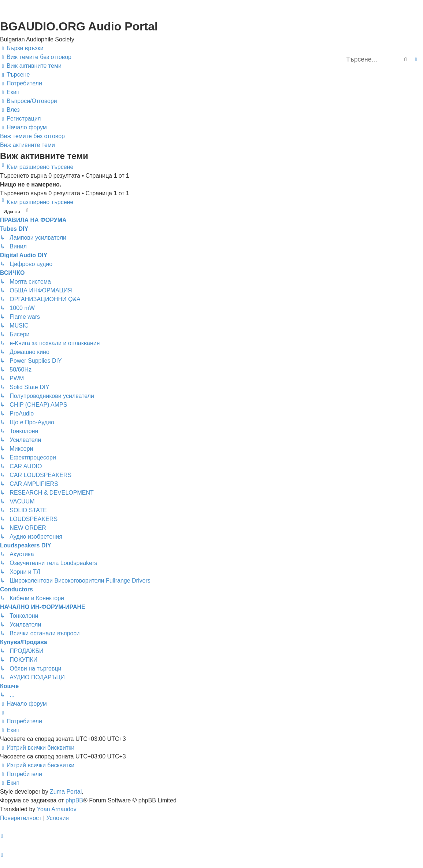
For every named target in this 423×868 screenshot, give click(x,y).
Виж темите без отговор (32, 136)
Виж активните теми (27, 145)
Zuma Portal (66, 792)
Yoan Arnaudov (57, 809)
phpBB (74, 800)
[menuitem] (36, 57)
